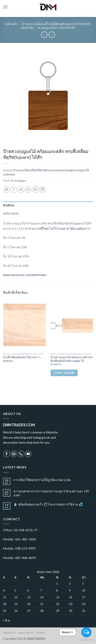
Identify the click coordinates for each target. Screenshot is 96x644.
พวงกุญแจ (20, 181)
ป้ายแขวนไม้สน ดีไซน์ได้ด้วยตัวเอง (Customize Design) (44, 170)
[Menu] (5, 7)
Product (10, 633)
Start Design (64, 373)
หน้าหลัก (12, 24)
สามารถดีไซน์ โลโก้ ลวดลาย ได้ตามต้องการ (60, 228)
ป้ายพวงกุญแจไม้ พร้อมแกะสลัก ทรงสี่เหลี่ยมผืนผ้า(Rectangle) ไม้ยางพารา (72, 361)
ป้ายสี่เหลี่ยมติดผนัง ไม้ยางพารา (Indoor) (22, 359)
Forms (40, 633)
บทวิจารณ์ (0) (11, 214)
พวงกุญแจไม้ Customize (56, 28)
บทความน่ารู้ (26, 633)
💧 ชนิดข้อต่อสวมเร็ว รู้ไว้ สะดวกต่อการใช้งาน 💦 (48, 504)
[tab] (48, 205)
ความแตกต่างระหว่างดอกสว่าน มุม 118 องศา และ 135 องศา (51, 493)
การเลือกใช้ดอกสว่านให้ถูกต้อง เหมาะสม (42, 480)
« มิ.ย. (7, 620)
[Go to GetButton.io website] (86, 640)
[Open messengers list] (86, 632)
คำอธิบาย (9, 205)
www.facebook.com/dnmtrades (25, 275)
